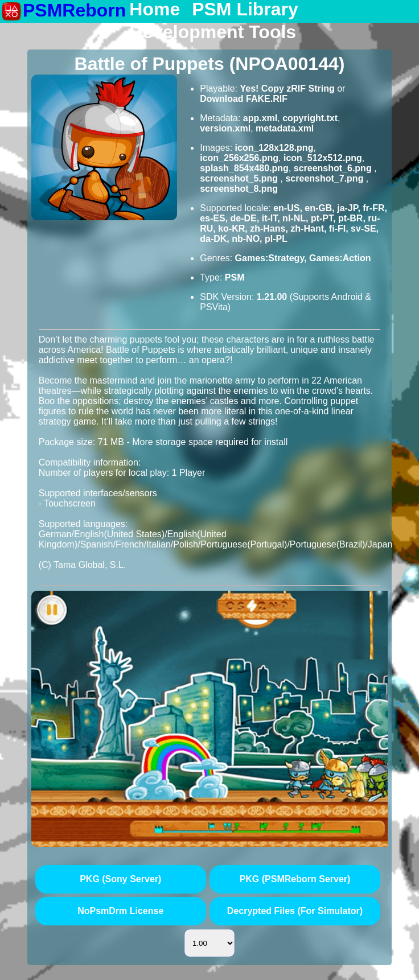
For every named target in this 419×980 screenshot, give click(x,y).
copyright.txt (310, 118)
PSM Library (245, 10)
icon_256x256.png (239, 158)
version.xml (225, 128)
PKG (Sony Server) (120, 879)
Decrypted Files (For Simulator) (295, 911)
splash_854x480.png (244, 168)
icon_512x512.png (323, 158)
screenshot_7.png (325, 178)
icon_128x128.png (274, 148)
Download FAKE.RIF (244, 99)
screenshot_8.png (239, 189)
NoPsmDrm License (120, 911)
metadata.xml (285, 128)
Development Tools (213, 32)
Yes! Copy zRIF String (287, 88)
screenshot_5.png (240, 178)
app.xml (260, 118)
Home (155, 10)
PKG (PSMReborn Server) (295, 879)
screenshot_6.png (334, 168)
